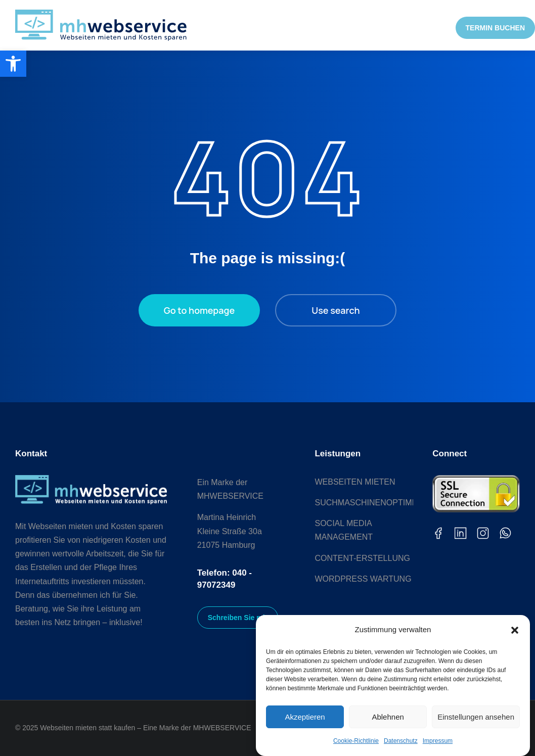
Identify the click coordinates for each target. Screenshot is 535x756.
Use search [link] (336, 310)
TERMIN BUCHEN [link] (495, 28)
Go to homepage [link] (199, 310)
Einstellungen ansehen (476, 717)
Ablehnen (388, 717)
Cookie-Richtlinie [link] (356, 741)
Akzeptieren (305, 717)
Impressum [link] (438, 741)
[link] (13, 64)
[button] (515, 630)
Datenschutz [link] (401, 741)
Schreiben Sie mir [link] (238, 618)
